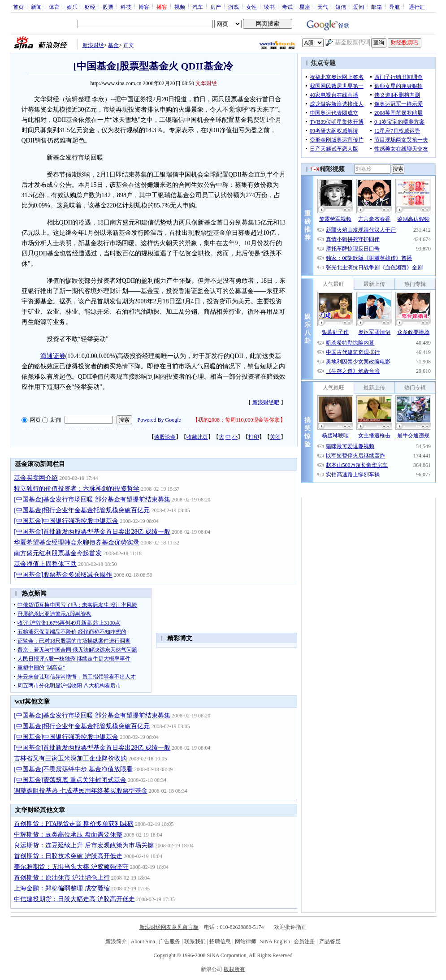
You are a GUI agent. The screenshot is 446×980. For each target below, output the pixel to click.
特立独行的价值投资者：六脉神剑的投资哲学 (77, 489)
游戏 (234, 7)
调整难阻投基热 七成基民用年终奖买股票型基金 (81, 791)
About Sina (143, 941)
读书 (269, 7)
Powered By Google (159, 420)
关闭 (275, 437)
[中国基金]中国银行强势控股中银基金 (66, 521)
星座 (305, 7)
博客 (144, 7)
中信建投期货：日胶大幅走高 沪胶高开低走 (74, 899)
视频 (180, 7)
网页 (35, 420)
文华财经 (206, 83)
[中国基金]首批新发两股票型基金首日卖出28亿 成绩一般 (92, 532)
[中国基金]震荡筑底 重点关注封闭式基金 (70, 780)
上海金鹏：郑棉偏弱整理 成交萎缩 (62, 888)
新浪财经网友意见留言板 (169, 927)
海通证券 (53, 356)
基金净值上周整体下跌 (45, 564)
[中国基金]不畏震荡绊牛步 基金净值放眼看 (73, 769)
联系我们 (195, 941)
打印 (254, 437)
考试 (287, 7)
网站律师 (246, 941)
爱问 (359, 7)
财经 (90, 7)
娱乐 (72, 7)
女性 (251, 7)
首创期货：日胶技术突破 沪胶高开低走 (68, 856)
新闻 (36, 7)
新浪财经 (93, 45)
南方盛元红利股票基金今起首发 (58, 553)
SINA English (275, 941)
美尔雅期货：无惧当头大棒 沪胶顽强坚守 (71, 867)
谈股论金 (165, 437)
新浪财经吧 (266, 402)
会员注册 (304, 941)
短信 (341, 7)
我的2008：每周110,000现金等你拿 (239, 420)
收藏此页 (197, 437)
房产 (216, 7)
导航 (394, 7)
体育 (54, 7)
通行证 (417, 7)
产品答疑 (330, 941)
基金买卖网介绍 (36, 478)
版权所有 (234, 969)
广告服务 (169, 941)
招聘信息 (220, 941)
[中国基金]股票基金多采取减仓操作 (63, 575)
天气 (323, 7)
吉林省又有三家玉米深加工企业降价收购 (70, 758)
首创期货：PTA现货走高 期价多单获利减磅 (74, 824)
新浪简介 (116, 941)
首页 (18, 7)
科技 (126, 7)
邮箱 (377, 7)
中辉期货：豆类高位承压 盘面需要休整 (68, 835)
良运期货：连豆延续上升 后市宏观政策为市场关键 (84, 845)
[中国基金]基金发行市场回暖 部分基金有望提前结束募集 (92, 499)
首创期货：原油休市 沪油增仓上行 (62, 878)
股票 (108, 7)
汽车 (198, 7)
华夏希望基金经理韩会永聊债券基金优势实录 (77, 542)
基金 (113, 45)
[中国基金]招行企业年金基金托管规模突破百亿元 (82, 510)
